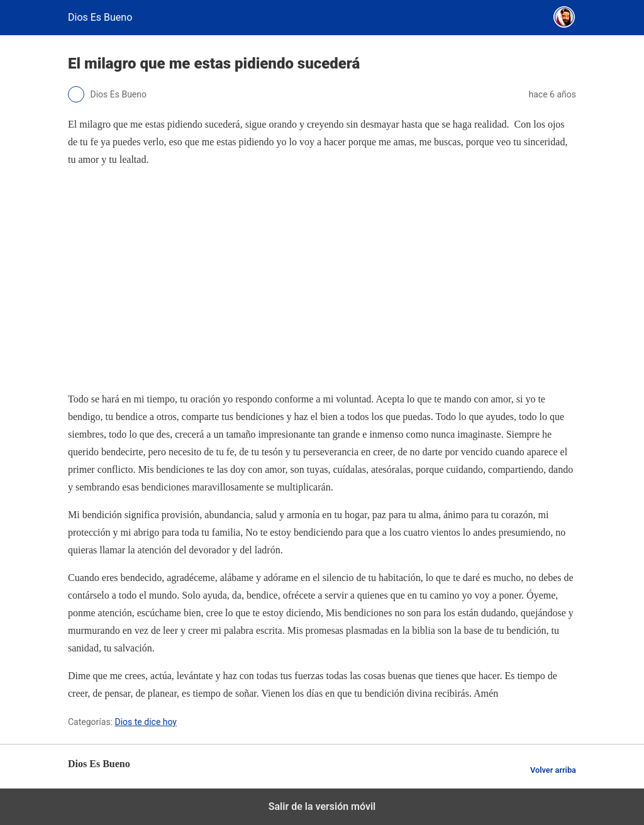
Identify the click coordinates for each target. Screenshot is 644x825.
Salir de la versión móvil (322, 806)
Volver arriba (553, 770)
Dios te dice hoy (146, 722)
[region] (322, 279)
